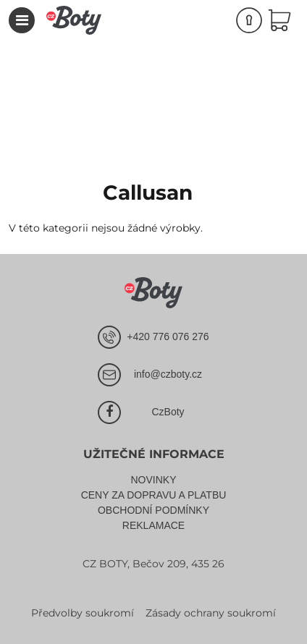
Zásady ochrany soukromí (211, 613)
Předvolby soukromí (83, 613)
